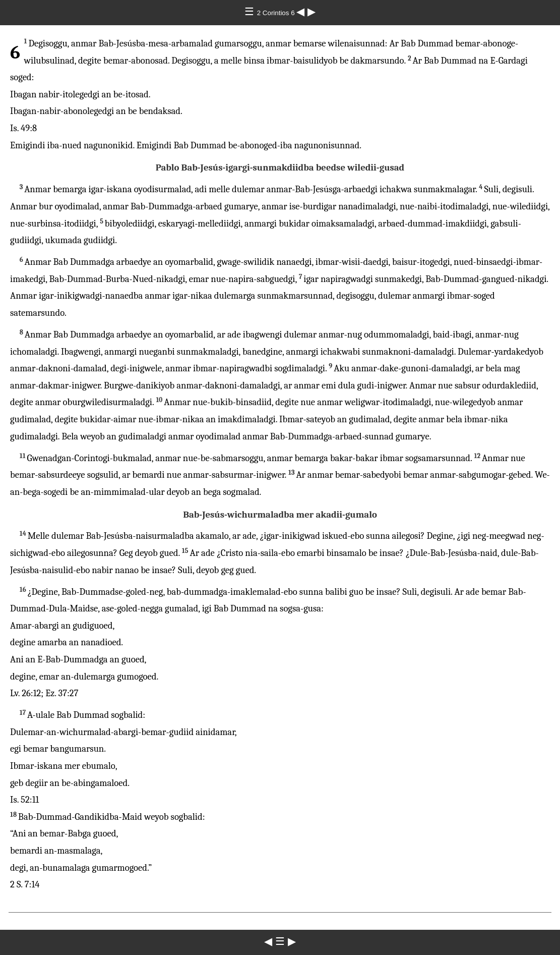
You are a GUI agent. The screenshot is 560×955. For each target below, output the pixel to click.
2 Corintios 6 (277, 13)
